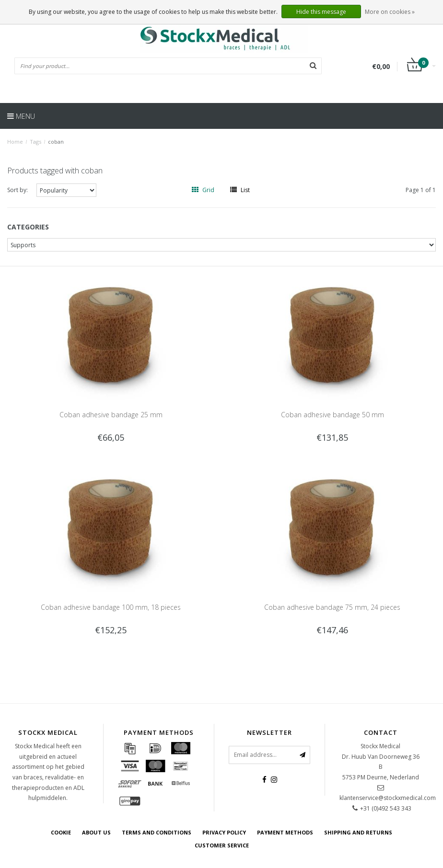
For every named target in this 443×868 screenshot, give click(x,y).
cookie (61, 832)
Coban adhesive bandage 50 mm (332, 415)
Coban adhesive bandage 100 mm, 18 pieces (111, 607)
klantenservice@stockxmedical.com (388, 798)
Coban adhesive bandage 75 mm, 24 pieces (332, 607)
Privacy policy (224, 832)
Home (15, 142)
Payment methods (285, 832)
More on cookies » (390, 12)
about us (96, 832)
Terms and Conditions (157, 832)
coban (56, 142)
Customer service (222, 845)
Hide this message (321, 12)
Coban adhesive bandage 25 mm (111, 415)
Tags (35, 142)
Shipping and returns (358, 832)
